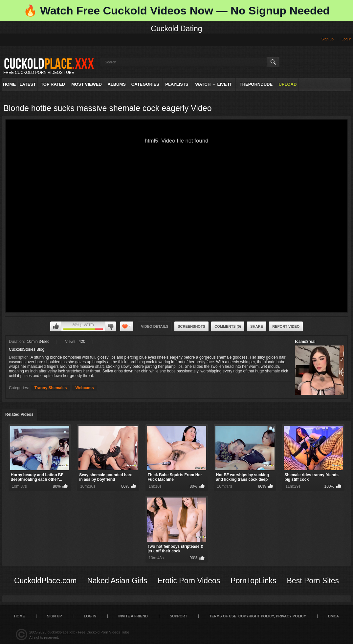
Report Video (286, 326)
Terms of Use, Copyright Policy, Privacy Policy (258, 616)
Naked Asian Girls (117, 581)
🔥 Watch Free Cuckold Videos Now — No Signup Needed (177, 11)
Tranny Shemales (51, 388)
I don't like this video (110, 326)
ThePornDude (256, 84)
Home (9, 84)
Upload (287, 84)
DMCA (333, 616)
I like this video (56, 326)
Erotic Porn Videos (189, 581)
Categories (145, 84)
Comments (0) (228, 326)
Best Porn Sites (313, 581)
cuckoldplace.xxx (61, 632)
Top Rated (53, 84)
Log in (346, 39)
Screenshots (191, 326)
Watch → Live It (214, 84)
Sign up (328, 39)
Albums (117, 84)
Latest (28, 84)
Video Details (155, 326)
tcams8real (305, 342)
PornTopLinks (253, 581)
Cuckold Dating (177, 29)
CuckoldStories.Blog (27, 349)
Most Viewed (86, 84)
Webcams (85, 388)
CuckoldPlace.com (45, 581)
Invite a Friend (133, 616)
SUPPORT (178, 616)
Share (257, 326)
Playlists (177, 84)
